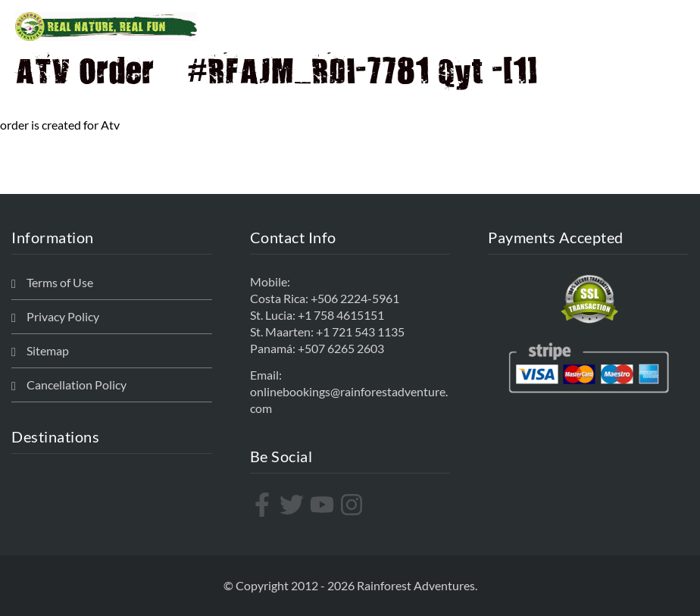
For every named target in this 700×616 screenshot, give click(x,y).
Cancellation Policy (77, 385)
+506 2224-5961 (355, 298)
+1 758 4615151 (341, 315)
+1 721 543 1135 (360, 331)
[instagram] (353, 505)
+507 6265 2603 (341, 348)
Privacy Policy (63, 316)
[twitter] (294, 505)
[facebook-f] (264, 505)
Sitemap (48, 350)
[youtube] (324, 505)
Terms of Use (60, 282)
